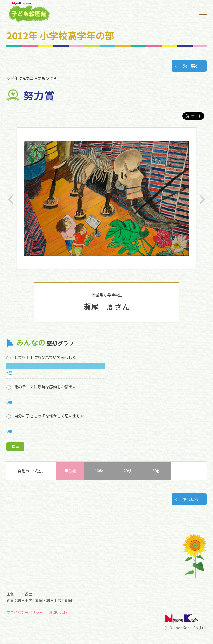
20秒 (128, 471)
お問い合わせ (60, 612)
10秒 (99, 471)
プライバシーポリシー (25, 612)
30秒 (156, 471)
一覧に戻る (189, 66)
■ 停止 (70, 471)
